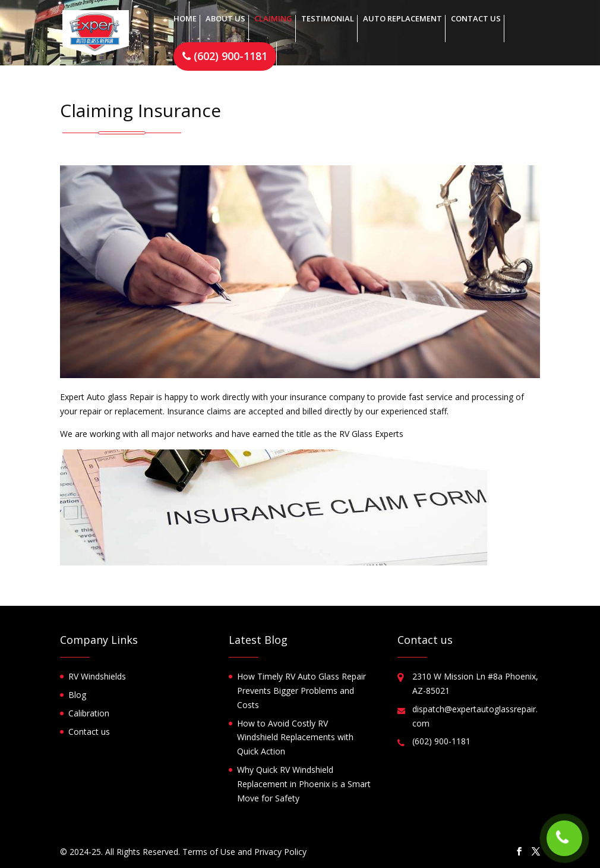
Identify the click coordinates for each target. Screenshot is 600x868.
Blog (77, 695)
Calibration (89, 713)
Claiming (273, 19)
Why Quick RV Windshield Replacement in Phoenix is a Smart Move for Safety (304, 784)
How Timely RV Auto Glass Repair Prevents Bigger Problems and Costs (301, 691)
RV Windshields (97, 676)
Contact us (476, 19)
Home (185, 19)
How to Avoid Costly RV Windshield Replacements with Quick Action (295, 738)
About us (225, 19)
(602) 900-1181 (225, 56)
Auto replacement (402, 19)
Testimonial (328, 19)
